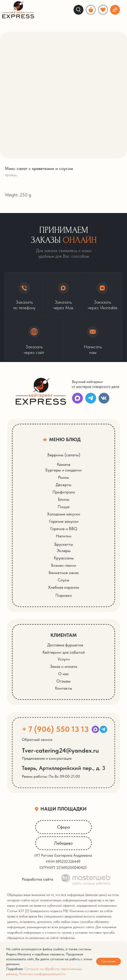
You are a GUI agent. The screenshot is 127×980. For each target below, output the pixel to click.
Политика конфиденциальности (42, 974)
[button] (34, 338)
